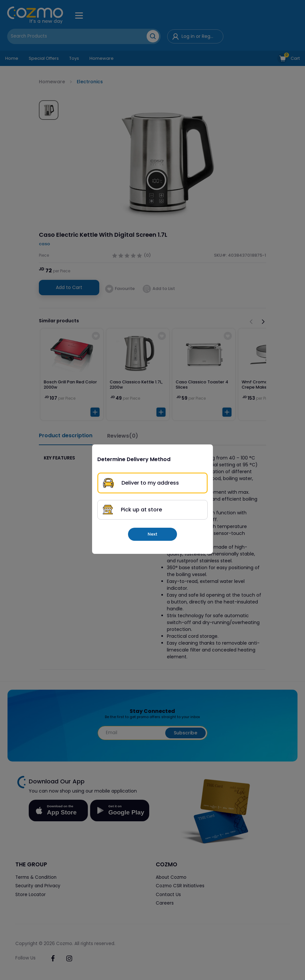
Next (152, 534)
